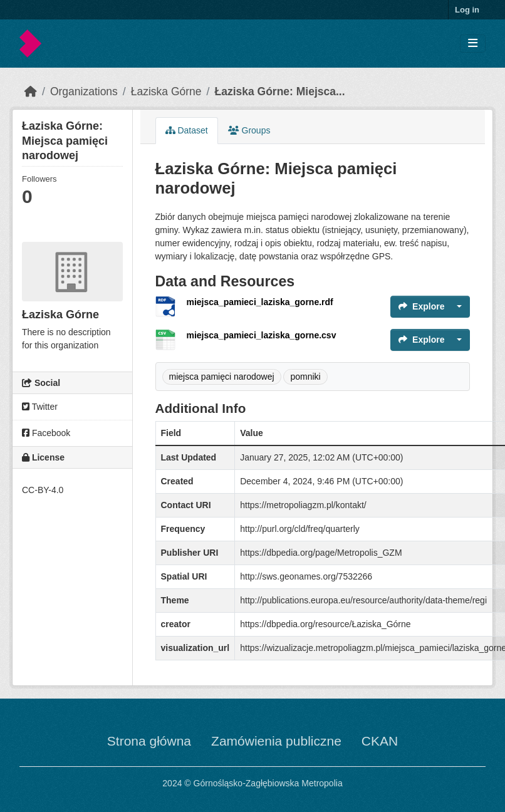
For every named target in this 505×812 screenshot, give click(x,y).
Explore (421, 306)
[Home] (31, 91)
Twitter (40, 407)
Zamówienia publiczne (276, 741)
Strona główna (149, 741)
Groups (249, 130)
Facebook (46, 433)
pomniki (305, 377)
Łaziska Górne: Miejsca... (279, 91)
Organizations (84, 91)
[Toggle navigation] (473, 44)
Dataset (187, 130)
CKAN (380, 741)
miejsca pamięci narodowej (222, 377)
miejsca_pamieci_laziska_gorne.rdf (260, 302)
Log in (467, 10)
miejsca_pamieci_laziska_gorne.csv (262, 335)
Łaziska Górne (166, 91)
